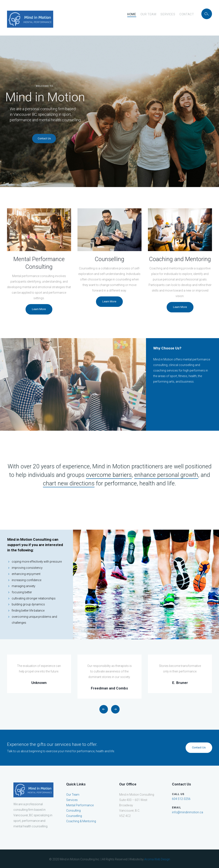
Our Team (148, 14)
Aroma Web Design (157, 859)
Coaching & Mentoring (81, 821)
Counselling (74, 816)
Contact (187, 14)
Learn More (39, 309)
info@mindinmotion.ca (188, 812)
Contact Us (44, 139)
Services (168, 14)
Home (132, 14)
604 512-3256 (181, 799)
